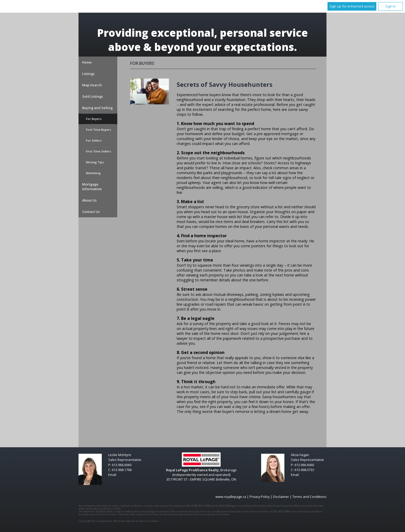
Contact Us (91, 212)
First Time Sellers (99, 151)
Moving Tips (95, 162)
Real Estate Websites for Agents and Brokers (137, 521)
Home (87, 62)
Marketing (93, 173)
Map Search (92, 85)
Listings (88, 74)
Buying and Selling (97, 108)
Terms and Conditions (309, 497)
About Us (89, 200)
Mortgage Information (92, 187)
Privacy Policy (260, 497)
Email (112, 475)
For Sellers (94, 140)
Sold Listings (92, 96)
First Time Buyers (99, 130)
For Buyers (94, 119)
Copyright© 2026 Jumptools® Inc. (96, 521)
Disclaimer (281, 497)
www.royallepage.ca (231, 497)
